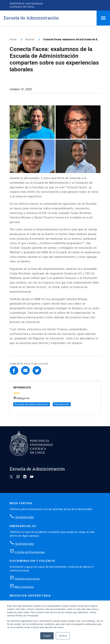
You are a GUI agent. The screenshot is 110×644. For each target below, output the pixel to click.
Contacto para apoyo (27, 579)
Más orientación (24, 587)
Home (13, 39)
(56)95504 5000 (24, 544)
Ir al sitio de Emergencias (30, 552)
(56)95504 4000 (24, 517)
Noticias (30, 39)
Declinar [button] (63, 636)
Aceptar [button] (47, 636)
